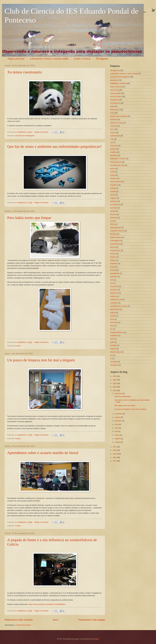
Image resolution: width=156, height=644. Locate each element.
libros (112, 326)
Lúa (112, 221)
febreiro (118, 439)
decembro (119, 393)
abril (117, 431)
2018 (115, 457)
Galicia (113, 175)
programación (115, 250)
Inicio (55, 620)
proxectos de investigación (25, 136)
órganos (113, 257)
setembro (118, 421)
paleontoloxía (115, 244)
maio (117, 428)
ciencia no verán (116, 123)
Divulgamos (102, 59)
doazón (113, 313)
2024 (115, 383)
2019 (115, 454)
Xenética (113, 178)
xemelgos (114, 362)
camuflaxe (114, 303)
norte (112, 339)
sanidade (114, 208)
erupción (113, 198)
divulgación (114, 100)
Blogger (96, 639)
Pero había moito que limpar (29, 218)
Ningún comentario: (42, 132)
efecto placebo (116, 228)
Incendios (114, 277)
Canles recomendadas (119, 116)
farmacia (113, 234)
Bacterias (114, 218)
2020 (115, 450)
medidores (114, 336)
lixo (111, 329)
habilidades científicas (118, 83)
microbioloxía (115, 103)
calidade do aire (116, 299)
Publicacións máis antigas (92, 620)
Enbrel (113, 267)
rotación (113, 349)
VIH (112, 283)
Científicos (114, 185)
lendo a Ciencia (116, 87)
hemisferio (114, 322)
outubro (118, 417)
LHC (112, 280)
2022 (115, 390)
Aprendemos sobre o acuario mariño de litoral (43, 453)
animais (113, 191)
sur (111, 355)
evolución (114, 201)
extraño (113, 316)
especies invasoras (117, 231)
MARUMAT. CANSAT (118, 159)
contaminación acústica (119, 306)
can (112, 142)
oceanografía (115, 241)
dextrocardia (115, 309)
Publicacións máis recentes (19, 620)
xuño (117, 424)
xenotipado (114, 365)
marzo (117, 435)
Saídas (113, 188)
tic (111, 358)
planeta (113, 247)
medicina (114, 152)
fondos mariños (116, 237)
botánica (113, 296)
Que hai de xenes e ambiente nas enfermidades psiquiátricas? (54, 146)
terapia (113, 211)
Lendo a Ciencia (82, 59)
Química (113, 149)
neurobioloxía (115, 204)
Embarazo (114, 263)
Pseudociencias (116, 162)
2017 (115, 461)
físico (112, 319)
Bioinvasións (115, 110)
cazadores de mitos (117, 165)
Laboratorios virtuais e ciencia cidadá (49, 59)
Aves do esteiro (116, 96)
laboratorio (114, 80)
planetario (114, 155)
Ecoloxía (113, 119)
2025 (115, 380)
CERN (113, 172)
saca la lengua (116, 352)
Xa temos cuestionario (24, 72)
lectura (113, 169)
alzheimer (114, 290)
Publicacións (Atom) (23, 625)
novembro (119, 414)
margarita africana (117, 332)
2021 (115, 447)
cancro (113, 195)
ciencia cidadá (116, 93)
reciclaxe (114, 345)
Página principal (16, 59)
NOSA (113, 224)
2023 (115, 387)
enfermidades (115, 136)
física (112, 129)
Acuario (18, 346)
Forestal (113, 270)
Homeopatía (115, 273)
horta (112, 113)
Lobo (112, 139)
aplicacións (114, 293)
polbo (112, 342)
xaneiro (118, 442)
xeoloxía (113, 126)
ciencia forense (116, 182)
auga (112, 106)
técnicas (113, 214)
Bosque (113, 260)
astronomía (114, 90)
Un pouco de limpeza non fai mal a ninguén (41, 360)
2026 (115, 376)
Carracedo (114, 146)
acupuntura (114, 286)
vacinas (113, 254)
